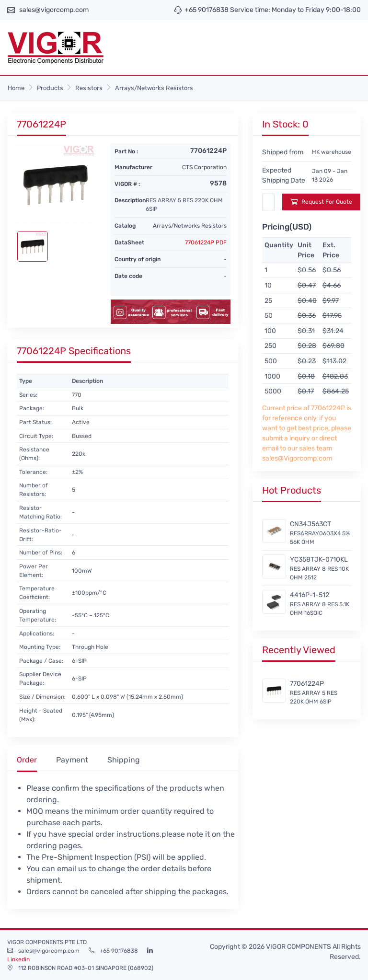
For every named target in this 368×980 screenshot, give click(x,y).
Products (50, 88)
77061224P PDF (206, 242)
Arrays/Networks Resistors (154, 88)
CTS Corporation (204, 167)
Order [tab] (27, 760)
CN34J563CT (310, 524)
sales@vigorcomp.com (54, 10)
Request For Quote (321, 202)
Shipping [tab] (124, 760)
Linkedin (18, 959)
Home (16, 88)
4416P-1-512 (310, 595)
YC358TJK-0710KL (319, 559)
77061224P (307, 684)
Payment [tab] (72, 760)
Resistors (89, 88)
